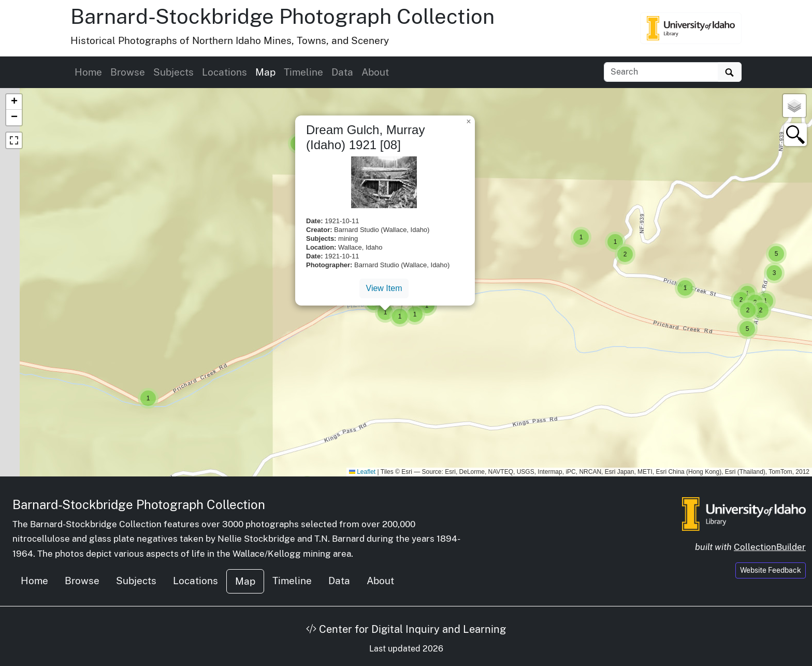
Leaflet (362, 472)
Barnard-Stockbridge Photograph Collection (282, 16)
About (375, 72)
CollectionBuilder (770, 547)
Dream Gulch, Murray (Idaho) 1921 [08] (365, 137)
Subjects (173, 72)
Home (88, 72)
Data (342, 72)
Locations (224, 72)
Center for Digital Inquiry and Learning (406, 629)
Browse (128, 72)
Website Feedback (771, 570)
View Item (384, 288)
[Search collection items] (661, 72)
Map (265, 72)
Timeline (303, 72)
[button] (685, 288)
